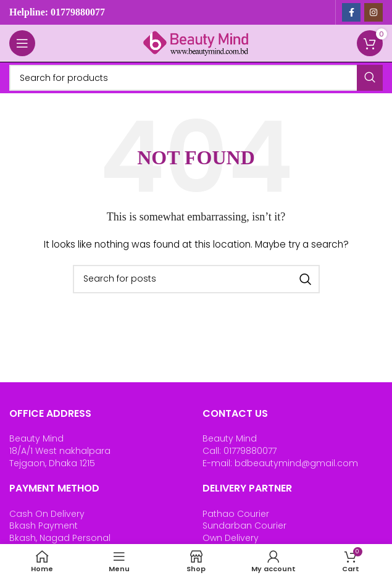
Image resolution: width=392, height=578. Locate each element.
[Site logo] (196, 43)
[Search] (196, 78)
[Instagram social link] (373, 12)
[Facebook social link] (351, 12)
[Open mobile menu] (22, 43)
